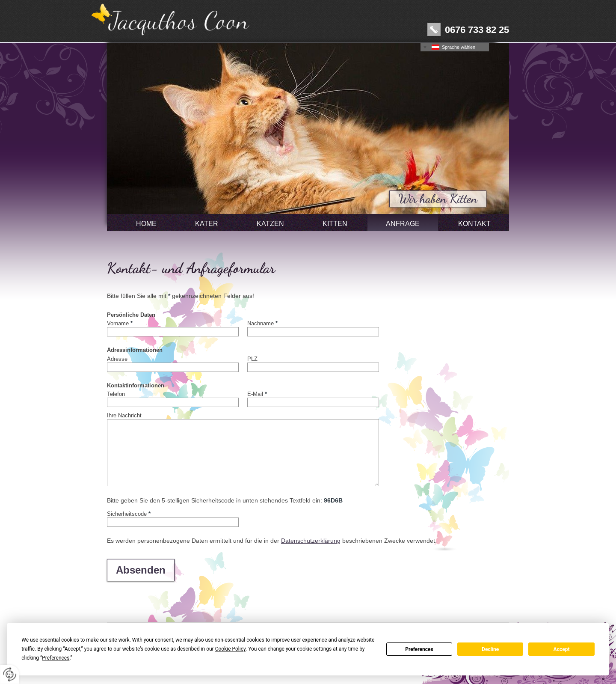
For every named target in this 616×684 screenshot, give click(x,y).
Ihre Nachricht (124, 415)
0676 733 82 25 (477, 30)
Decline (490, 649)
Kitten (335, 223)
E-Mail (257, 394)
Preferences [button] (56, 658)
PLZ (252, 359)
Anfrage (403, 223)
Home (146, 223)
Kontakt (474, 223)
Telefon (116, 394)
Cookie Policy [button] (230, 649)
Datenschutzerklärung (311, 541)
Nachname (262, 323)
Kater (207, 223)
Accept (562, 649)
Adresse (117, 359)
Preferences (419, 649)
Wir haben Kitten (438, 199)
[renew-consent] (10, 674)
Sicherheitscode (129, 514)
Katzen (270, 223)
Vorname (120, 323)
